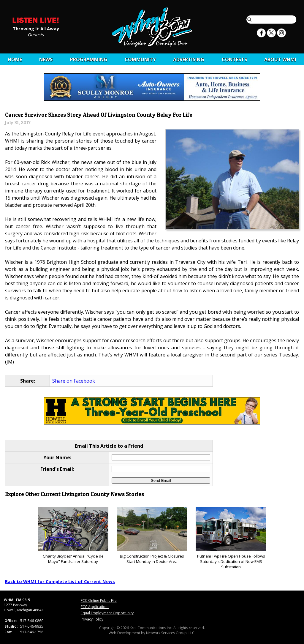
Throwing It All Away (36, 28)
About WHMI (280, 59)
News (46, 59)
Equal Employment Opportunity (107, 613)
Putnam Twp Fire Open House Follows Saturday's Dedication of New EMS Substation (231, 538)
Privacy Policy (92, 619)
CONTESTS (234, 59)
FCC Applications (95, 607)
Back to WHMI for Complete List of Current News (60, 581)
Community (140, 59)
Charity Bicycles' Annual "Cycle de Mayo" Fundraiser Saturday (73, 535)
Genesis (36, 34)
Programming (89, 59)
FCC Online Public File (99, 600)
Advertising (189, 59)
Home (15, 59)
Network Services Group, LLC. (171, 633)
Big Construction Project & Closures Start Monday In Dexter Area (152, 535)
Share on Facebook (74, 381)
